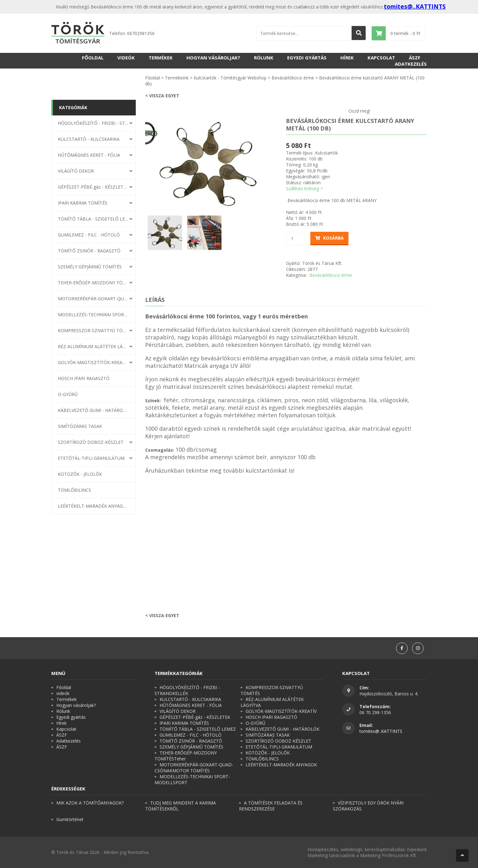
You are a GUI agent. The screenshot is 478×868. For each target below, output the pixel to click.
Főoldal (93, 58)
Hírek (347, 58)
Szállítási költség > (304, 188)
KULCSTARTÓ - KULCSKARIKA (89, 139)
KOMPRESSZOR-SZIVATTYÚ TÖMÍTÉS (93, 330)
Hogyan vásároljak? (213, 58)
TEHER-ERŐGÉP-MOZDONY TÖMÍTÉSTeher (93, 283)
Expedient (417, 849)
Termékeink (177, 78)
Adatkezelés (411, 64)
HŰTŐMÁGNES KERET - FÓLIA (89, 155)
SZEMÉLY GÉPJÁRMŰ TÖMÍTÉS (90, 267)
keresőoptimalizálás (385, 849)
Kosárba (329, 238)
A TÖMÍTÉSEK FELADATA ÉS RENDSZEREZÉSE (271, 806)
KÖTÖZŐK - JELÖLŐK (80, 474)
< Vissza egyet (162, 96)
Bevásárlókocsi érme (293, 78)
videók (126, 58)
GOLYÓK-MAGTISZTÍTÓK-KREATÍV (93, 362)
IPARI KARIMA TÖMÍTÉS (83, 203)
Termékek (161, 58)
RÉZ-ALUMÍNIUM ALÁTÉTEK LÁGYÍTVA (93, 346)
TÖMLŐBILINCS (74, 490)
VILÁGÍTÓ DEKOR (76, 171)
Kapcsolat (381, 58)
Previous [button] (140, 164)
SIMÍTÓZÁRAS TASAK (80, 426)
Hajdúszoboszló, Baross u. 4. (389, 694)
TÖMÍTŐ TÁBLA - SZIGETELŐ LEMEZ (93, 219)
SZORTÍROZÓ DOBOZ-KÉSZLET (91, 442)
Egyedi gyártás (307, 58)
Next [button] (275, 164)
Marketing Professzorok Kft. (389, 855)
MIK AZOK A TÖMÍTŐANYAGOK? (90, 803)
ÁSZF (415, 58)
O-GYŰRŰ (68, 394)
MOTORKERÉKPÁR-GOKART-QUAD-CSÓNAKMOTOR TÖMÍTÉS (93, 299)
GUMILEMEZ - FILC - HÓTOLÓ (89, 235)
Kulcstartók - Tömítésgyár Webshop (230, 78)
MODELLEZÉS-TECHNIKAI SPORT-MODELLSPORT (93, 315)
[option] (208, 164)
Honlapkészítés (323, 849)
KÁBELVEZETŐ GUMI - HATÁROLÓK (93, 410)
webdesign (351, 849)
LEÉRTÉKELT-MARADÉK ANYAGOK (93, 506)
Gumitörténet (70, 819)
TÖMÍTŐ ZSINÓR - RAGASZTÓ (89, 251)
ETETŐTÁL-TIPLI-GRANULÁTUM (91, 458)
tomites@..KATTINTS (415, 7)
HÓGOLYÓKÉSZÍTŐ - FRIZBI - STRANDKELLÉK (93, 123)
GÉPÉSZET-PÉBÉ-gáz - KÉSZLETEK (93, 187)
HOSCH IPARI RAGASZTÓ (84, 378)
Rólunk (264, 58)
